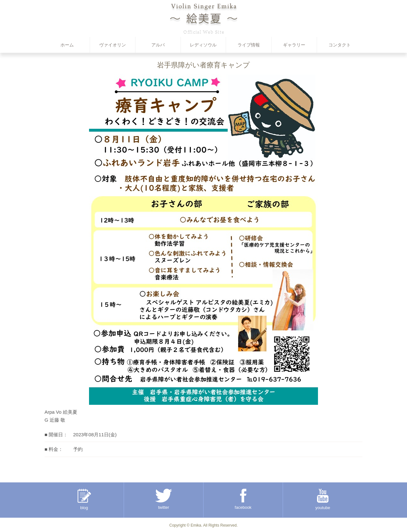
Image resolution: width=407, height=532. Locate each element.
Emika (196, 525)
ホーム (67, 45)
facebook (243, 499)
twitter (164, 499)
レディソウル (203, 45)
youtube (323, 499)
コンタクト (340, 45)
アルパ (158, 45)
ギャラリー (294, 45)
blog (84, 499)
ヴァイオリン (113, 45)
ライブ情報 (249, 45)
